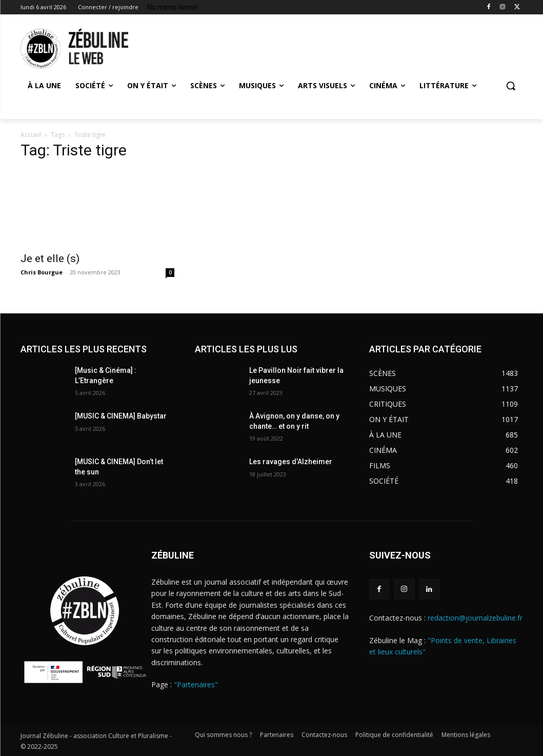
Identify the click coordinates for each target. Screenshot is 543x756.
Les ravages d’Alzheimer (291, 462)
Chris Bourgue (42, 272)
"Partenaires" (196, 684)
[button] (511, 86)
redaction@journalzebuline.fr (475, 618)
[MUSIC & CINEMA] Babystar (121, 416)
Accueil (31, 135)
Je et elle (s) (51, 258)
